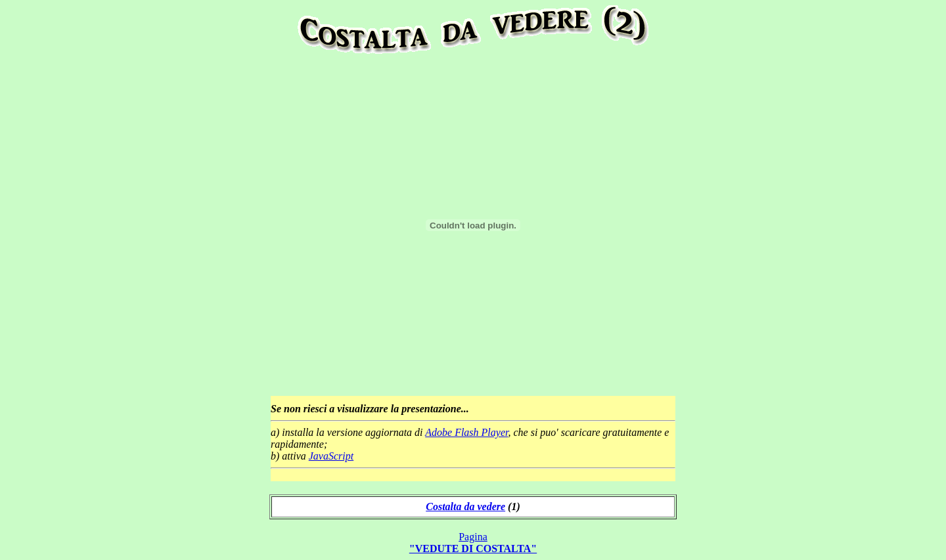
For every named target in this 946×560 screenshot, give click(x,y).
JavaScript (331, 456)
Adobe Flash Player (466, 432)
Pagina (473, 543)
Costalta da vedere (465, 506)
